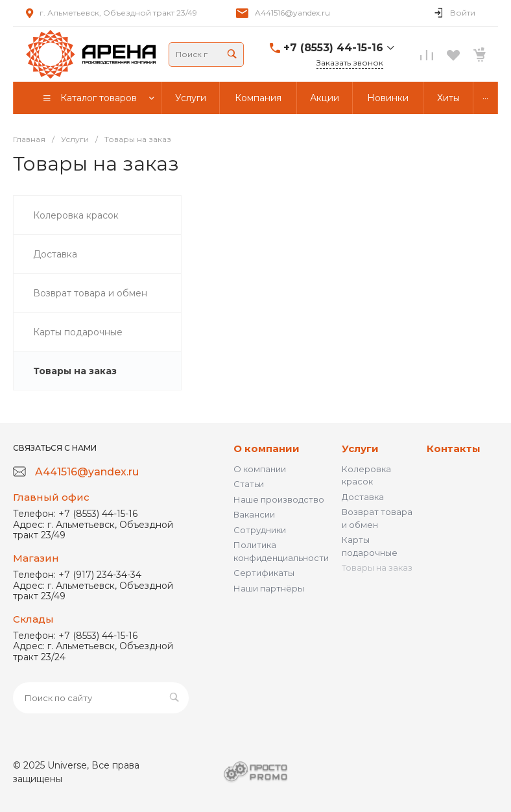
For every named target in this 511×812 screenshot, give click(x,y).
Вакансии (254, 514)
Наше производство (279, 499)
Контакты (454, 448)
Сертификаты (264, 573)
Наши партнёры (269, 588)
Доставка (363, 497)
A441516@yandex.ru (292, 13)
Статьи (249, 484)
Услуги (360, 448)
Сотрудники (260, 530)
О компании (267, 448)
